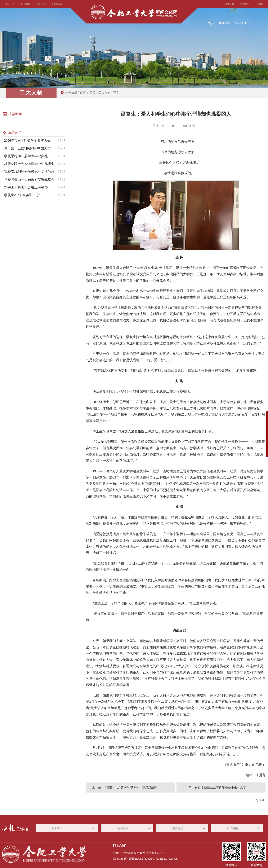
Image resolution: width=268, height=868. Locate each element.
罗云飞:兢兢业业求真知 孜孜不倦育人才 (220, 787)
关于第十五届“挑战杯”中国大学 (27, 148)
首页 (93, 93)
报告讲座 (245, 4)
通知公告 (229, 4)
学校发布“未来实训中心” (22, 195)
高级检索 (224, 23)
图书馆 (260, 4)
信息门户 (10, 4)
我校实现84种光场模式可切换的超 (29, 172)
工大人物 (104, 93)
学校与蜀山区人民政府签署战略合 (29, 180)
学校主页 (241, 23)
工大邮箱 (25, 4)
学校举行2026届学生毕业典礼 (26, 156)
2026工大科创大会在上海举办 (26, 187)
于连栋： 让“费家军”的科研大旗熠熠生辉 (130, 787)
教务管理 (41, 4)
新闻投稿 (57, 4)
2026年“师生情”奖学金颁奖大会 (27, 141)
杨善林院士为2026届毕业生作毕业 (29, 164)
